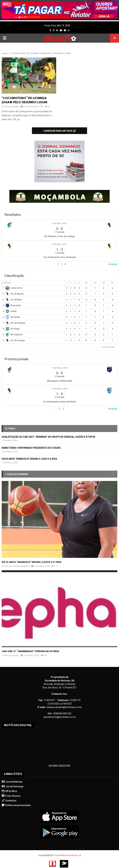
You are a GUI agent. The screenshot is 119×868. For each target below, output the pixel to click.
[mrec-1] (59, 181)
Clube (8, 283)
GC (95, 283)
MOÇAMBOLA (9, 60)
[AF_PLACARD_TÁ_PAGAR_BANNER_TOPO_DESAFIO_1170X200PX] (59, 19)
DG (104, 283)
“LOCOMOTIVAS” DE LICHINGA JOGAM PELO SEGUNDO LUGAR (24, 100)
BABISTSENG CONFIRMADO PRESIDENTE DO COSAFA (31, 448)
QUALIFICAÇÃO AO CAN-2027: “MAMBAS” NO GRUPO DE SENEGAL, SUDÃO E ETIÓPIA (48, 437)
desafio (15, 107)
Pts (112, 283)
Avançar (113, 264)
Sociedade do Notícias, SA (68, 855)
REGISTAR (65, 766)
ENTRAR (53, 766)
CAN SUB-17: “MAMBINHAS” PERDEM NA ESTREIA (30, 651)
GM (86, 283)
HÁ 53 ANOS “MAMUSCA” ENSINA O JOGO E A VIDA (29, 459)
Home (5, 53)
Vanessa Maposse (21, 566)
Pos (4, 283)
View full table (108, 347)
